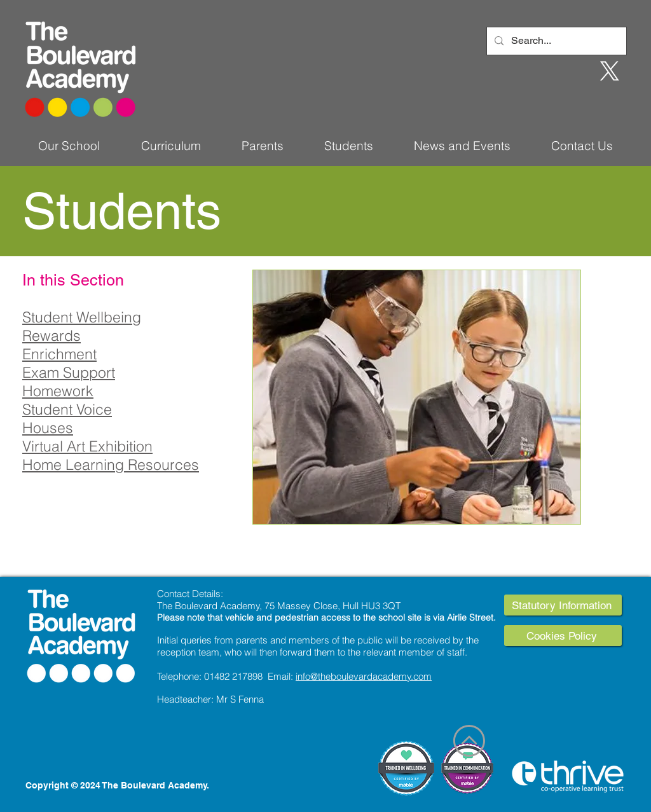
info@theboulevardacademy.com (364, 676)
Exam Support (69, 372)
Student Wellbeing (82, 317)
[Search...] (555, 41)
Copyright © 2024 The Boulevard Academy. (117, 785)
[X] (610, 71)
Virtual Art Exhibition (87, 446)
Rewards (51, 335)
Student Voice (67, 409)
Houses (48, 428)
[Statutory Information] (563, 605)
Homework (58, 391)
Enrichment (59, 354)
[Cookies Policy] (563, 636)
